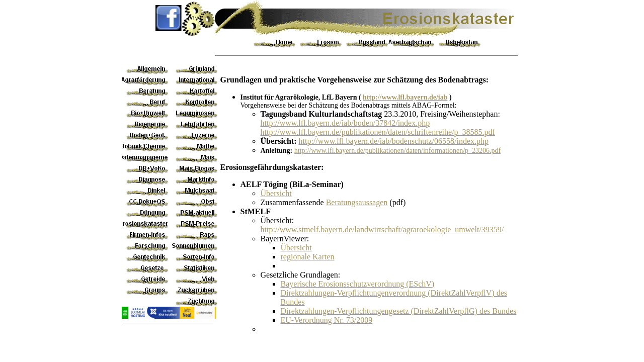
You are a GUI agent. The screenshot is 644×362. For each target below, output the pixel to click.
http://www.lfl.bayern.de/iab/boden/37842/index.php (345, 123)
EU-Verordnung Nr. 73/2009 (327, 320)
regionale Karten (308, 257)
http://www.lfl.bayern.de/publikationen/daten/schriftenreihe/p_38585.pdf (378, 132)
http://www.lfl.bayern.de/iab (405, 97)
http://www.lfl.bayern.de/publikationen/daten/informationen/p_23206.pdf (397, 151)
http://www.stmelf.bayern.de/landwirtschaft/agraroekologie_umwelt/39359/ (382, 230)
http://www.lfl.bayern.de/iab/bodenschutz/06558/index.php (393, 141)
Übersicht (276, 193)
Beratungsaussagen (357, 202)
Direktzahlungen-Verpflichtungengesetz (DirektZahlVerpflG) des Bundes (399, 311)
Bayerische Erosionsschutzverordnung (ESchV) (358, 284)
